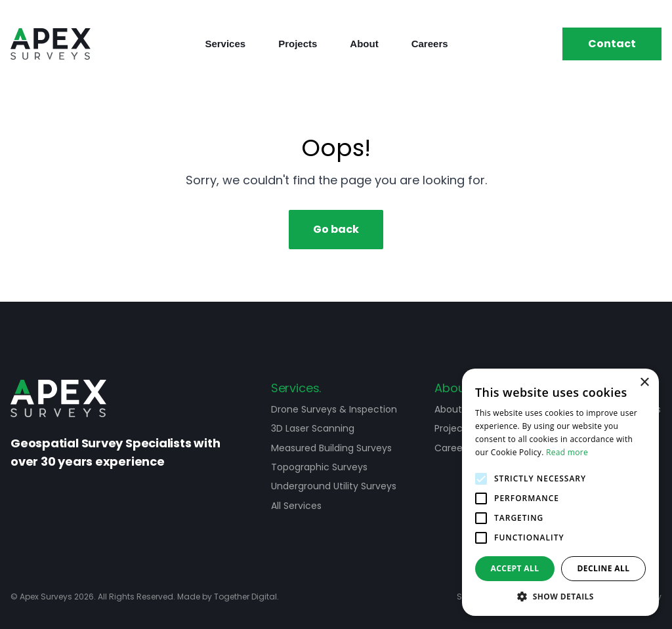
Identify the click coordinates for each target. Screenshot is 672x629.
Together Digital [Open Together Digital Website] (245, 597)
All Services (296, 506)
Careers (430, 44)
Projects (298, 44)
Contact (612, 44)
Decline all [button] (604, 568)
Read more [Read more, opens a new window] (567, 452)
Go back (336, 229)
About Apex (461, 409)
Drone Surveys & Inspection (334, 409)
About (364, 44)
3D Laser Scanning (313, 428)
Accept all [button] (515, 568)
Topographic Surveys (319, 467)
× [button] (644, 383)
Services (225, 44)
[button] (560, 596)
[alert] (560, 492)
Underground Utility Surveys (334, 486)
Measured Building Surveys (331, 448)
